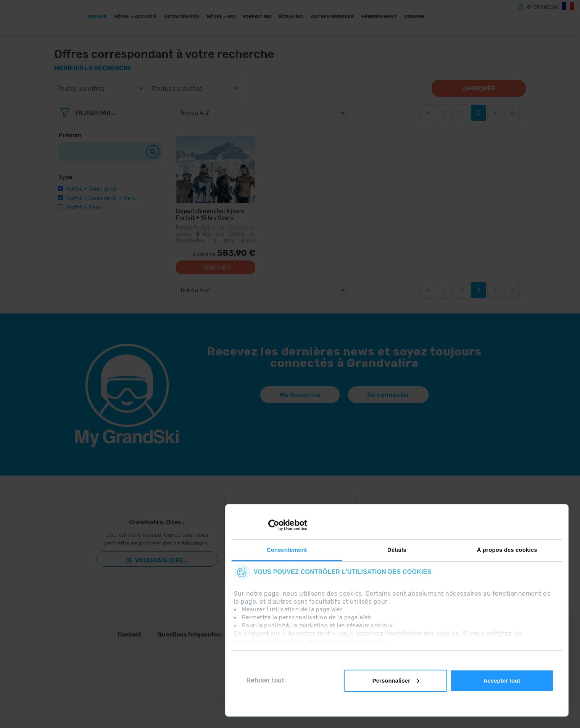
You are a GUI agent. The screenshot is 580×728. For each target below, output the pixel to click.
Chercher (479, 88)
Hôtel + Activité (135, 17)
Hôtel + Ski (221, 17)
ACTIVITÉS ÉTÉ (182, 17)
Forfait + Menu (84, 208)
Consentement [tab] (287, 550)
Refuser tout (265, 680)
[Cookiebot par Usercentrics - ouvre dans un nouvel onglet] (274, 525)
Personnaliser (396, 681)
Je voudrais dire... (157, 560)
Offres (97, 17)
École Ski (291, 17)
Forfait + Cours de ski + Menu (102, 198)
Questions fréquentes (189, 635)
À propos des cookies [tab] (507, 550)
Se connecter (388, 395)
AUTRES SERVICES (332, 17)
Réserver (216, 268)
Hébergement (379, 17)
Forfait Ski (257, 17)
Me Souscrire (300, 395)
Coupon (414, 17)
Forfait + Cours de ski (92, 189)
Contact (129, 635)
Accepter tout (502, 681)
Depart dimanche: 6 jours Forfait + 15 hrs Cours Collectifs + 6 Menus (210, 214)
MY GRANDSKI (542, 7)
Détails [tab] (397, 550)
